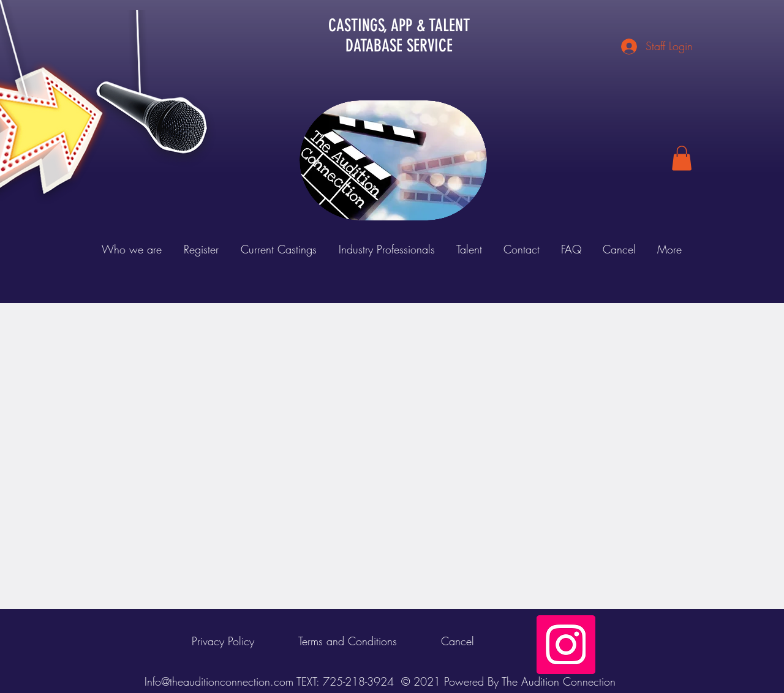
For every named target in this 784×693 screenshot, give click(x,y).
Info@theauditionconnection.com (219, 681)
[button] (682, 158)
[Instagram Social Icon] (566, 645)
